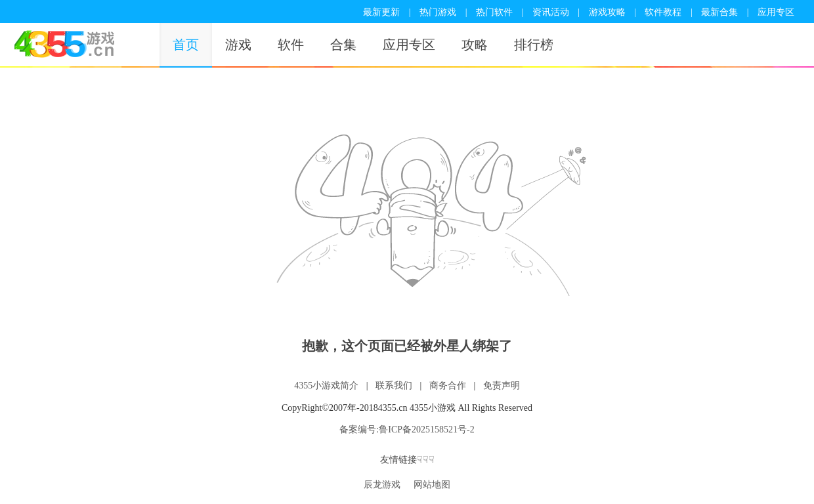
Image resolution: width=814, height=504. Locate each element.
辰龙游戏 (382, 485)
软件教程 (663, 12)
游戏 (238, 45)
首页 (186, 45)
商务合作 (448, 386)
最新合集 (719, 12)
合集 (343, 45)
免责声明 (502, 386)
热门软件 (494, 12)
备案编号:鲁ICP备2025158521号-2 (407, 430)
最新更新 (381, 12)
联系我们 (394, 386)
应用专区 (776, 12)
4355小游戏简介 (326, 386)
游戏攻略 (607, 12)
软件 (291, 45)
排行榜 (534, 45)
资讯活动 (551, 12)
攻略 (475, 45)
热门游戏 (438, 12)
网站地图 (432, 485)
